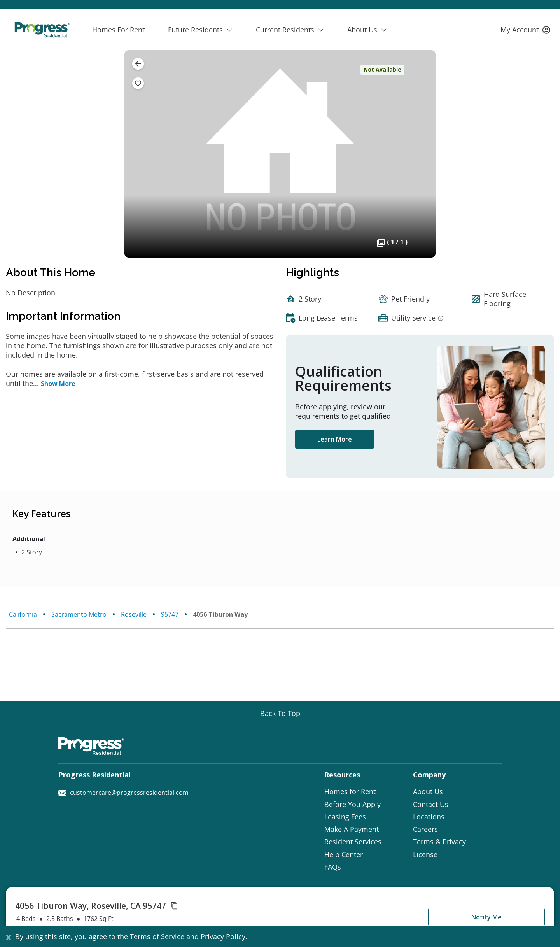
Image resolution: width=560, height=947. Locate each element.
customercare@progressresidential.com (123, 793)
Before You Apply (353, 804)
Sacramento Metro (79, 614)
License (425, 854)
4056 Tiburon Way (220, 614)
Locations (429, 817)
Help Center (344, 854)
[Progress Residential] (42, 30)
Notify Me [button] (486, 917)
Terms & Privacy (439, 842)
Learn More (335, 439)
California (23, 614)
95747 (170, 614)
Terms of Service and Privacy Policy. (189, 936)
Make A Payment (352, 829)
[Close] (9, 936)
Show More (58, 384)
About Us (428, 791)
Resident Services (353, 842)
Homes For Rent (118, 30)
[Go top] (280, 713)
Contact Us (431, 804)
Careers (425, 829)
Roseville (134, 614)
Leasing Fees (345, 817)
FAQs (333, 867)
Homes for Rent (350, 791)
